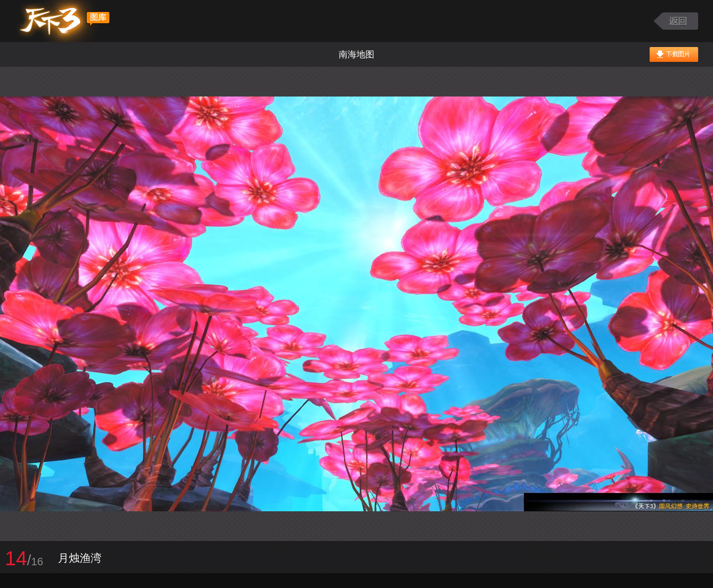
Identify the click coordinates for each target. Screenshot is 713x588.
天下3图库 (63, 21)
